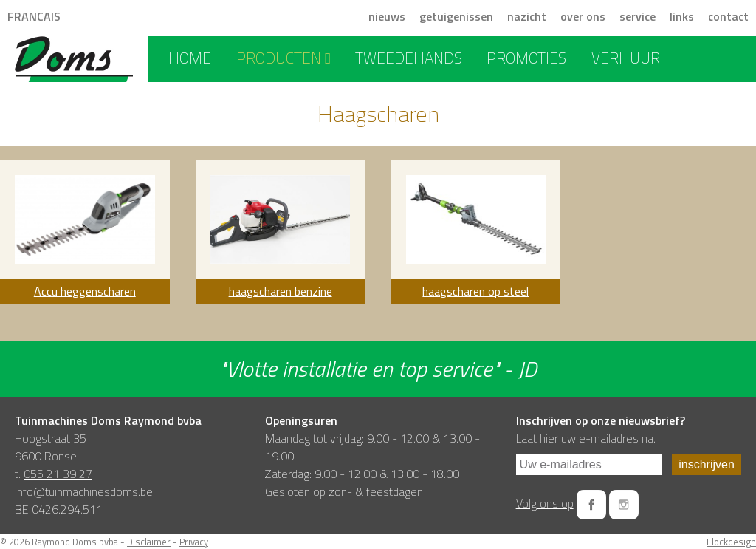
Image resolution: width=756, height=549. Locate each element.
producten (283, 58)
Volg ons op (545, 503)
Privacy (194, 542)
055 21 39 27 (58, 474)
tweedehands (409, 58)
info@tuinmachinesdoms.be (84, 491)
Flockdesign (731, 542)
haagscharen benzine (281, 291)
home (190, 58)
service (638, 16)
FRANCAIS (34, 16)
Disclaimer (149, 542)
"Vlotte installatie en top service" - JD (378, 369)
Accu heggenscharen (85, 291)
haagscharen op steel (475, 291)
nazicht (527, 16)
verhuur (626, 58)
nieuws (387, 16)
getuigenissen (456, 16)
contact (728, 16)
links (682, 16)
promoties (526, 58)
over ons (583, 16)
